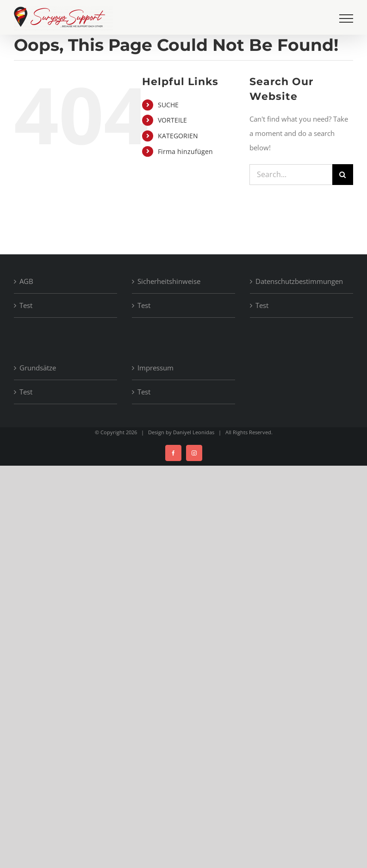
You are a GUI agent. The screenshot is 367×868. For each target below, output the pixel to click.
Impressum (156, 368)
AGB (26, 281)
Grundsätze (38, 368)
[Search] (343, 175)
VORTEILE (172, 120)
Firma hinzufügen (185, 151)
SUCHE (168, 105)
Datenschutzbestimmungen (299, 281)
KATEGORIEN (178, 136)
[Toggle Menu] (346, 18)
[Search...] (291, 175)
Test (26, 305)
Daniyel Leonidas (194, 432)
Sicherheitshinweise (169, 281)
